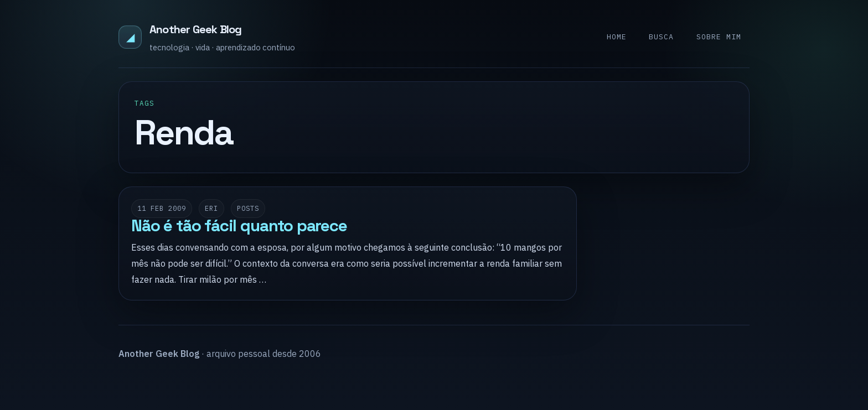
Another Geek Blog (195, 29)
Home (617, 37)
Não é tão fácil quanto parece (239, 226)
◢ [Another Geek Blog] (130, 37)
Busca (661, 37)
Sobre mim (719, 37)
